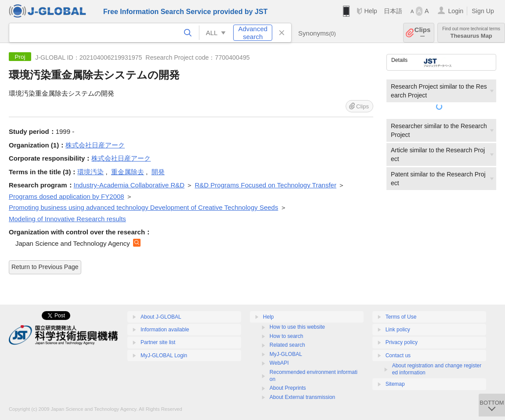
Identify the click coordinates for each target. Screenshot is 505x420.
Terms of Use (401, 317)
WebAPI (279, 363)
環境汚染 (90, 172)
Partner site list (158, 342)
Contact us (398, 355)
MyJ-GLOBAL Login (164, 355)
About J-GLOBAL (161, 317)
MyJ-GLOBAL (286, 354)
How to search (287, 336)
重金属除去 (128, 172)
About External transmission (302, 397)
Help (370, 11)
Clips (423, 33)
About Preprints (288, 388)
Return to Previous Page (45, 267)
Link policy (398, 330)
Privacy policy (402, 342)
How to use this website (297, 327)
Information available (165, 330)
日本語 (393, 11)
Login (456, 11)
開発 (158, 172)
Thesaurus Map (471, 33)
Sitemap (395, 384)
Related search (287, 345)
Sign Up (483, 11)
